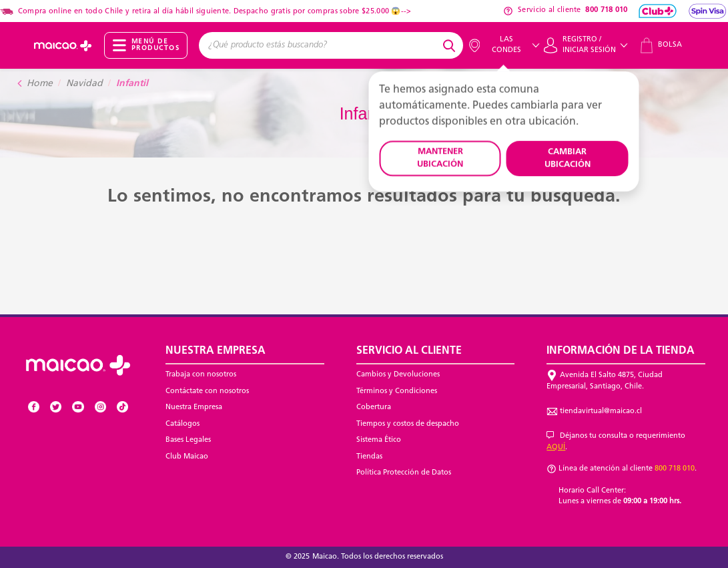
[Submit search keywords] (451, 45)
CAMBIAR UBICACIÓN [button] (568, 159)
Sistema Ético (379, 440)
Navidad (84, 84)
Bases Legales (188, 440)
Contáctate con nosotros (207, 391)
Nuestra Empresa (194, 407)
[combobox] (319, 45)
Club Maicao (187, 457)
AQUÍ (556, 448)
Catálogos (183, 424)
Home (40, 84)
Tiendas (369, 457)
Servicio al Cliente (409, 351)
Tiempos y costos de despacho (408, 424)
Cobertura (374, 407)
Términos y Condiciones (397, 391)
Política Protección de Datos (404, 473)
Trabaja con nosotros (201, 375)
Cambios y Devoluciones (398, 375)
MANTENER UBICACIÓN (440, 159)
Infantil (132, 84)
